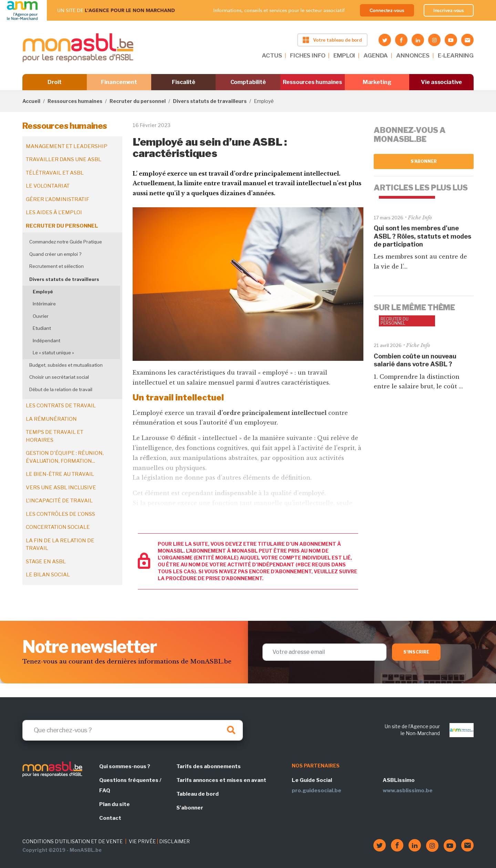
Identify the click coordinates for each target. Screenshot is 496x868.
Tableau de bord (198, 794)
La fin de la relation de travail (60, 545)
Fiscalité (183, 82)
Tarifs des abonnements (209, 766)
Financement (119, 82)
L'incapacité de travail (59, 501)
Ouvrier (41, 316)
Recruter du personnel (138, 101)
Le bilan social (48, 575)
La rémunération (51, 419)
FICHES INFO (308, 55)
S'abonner (424, 161)
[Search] (133, 730)
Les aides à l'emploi (54, 212)
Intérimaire (44, 304)
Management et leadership (67, 146)
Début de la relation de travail (61, 389)
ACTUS (272, 55)
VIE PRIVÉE (142, 841)
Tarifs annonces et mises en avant (221, 780)
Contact (110, 818)
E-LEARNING (456, 55)
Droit (55, 82)
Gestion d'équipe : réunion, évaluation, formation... (65, 457)
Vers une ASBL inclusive (61, 488)
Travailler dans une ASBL (64, 159)
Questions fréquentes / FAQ (130, 785)
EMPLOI (344, 55)
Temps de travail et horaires (55, 436)
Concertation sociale (58, 527)
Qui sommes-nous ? (125, 766)
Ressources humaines (312, 82)
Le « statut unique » (53, 353)
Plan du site (115, 804)
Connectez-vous (387, 10)
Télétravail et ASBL (55, 173)
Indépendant (46, 341)
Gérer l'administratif (58, 199)
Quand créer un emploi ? (55, 254)
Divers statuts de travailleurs (210, 101)
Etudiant (42, 328)
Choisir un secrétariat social (59, 377)
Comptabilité (248, 82)
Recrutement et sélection (56, 266)
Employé (43, 292)
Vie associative (441, 82)
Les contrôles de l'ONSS (60, 514)
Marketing (377, 82)
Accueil (31, 101)
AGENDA (376, 55)
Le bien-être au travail (60, 474)
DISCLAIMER (174, 841)
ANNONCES (413, 55)
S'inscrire (416, 652)
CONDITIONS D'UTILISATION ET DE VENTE (73, 841)
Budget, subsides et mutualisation (66, 365)
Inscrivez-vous (449, 10)
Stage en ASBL (46, 562)
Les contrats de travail (61, 406)
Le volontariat (48, 186)
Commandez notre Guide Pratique (66, 242)
